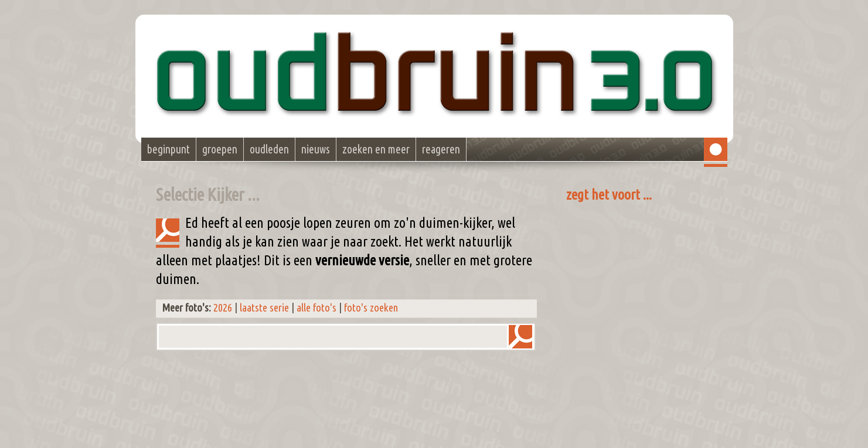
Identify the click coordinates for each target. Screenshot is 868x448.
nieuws (316, 149)
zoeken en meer (376, 149)
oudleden (269, 149)
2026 (223, 308)
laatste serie (264, 308)
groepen (220, 149)
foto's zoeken (371, 308)
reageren (441, 149)
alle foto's (316, 308)
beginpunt (169, 149)
